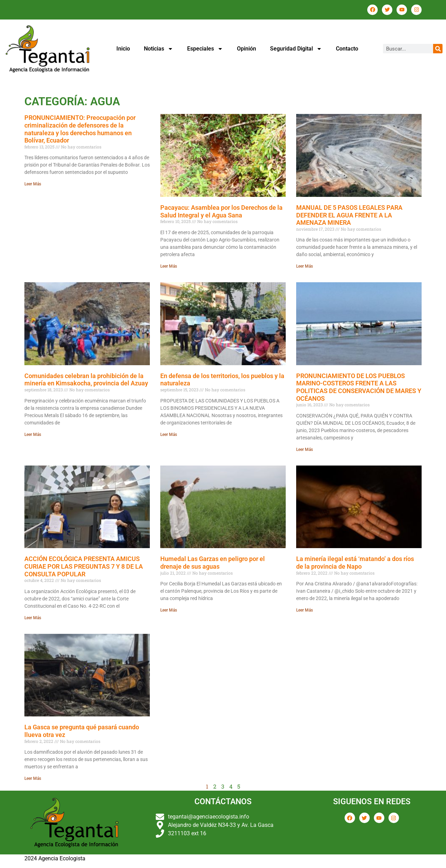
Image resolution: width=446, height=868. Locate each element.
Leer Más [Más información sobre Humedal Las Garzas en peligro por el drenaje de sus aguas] (169, 610)
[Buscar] (438, 49)
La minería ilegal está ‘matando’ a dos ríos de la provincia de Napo (355, 563)
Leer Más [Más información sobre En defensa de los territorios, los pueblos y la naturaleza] (169, 435)
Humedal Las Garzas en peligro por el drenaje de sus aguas (213, 563)
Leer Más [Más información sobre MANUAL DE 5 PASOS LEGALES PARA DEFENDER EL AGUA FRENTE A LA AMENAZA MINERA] (305, 266)
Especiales (205, 49)
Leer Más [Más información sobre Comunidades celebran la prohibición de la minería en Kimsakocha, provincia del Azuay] (33, 435)
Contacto (347, 49)
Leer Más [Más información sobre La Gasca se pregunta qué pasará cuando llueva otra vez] (33, 778)
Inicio (123, 49)
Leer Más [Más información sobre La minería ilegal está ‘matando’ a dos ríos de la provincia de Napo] (305, 610)
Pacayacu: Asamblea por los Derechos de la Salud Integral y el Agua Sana (221, 211)
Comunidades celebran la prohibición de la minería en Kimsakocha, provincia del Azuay (86, 380)
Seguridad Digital (296, 49)
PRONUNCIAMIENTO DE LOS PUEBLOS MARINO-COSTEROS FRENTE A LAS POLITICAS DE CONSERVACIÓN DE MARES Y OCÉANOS (359, 387)
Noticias (159, 49)
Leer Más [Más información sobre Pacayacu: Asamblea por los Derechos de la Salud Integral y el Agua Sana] (169, 266)
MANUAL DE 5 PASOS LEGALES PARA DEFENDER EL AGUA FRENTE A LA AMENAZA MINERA (349, 215)
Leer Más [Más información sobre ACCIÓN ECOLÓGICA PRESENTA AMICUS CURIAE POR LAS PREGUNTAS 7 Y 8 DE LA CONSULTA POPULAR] (33, 618)
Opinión (247, 49)
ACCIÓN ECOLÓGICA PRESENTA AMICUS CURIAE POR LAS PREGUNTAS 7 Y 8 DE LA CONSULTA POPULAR (84, 566)
